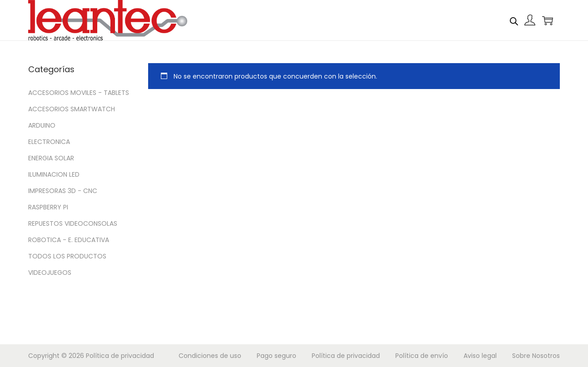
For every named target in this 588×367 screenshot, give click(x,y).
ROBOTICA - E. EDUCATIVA (69, 240)
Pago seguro (277, 356)
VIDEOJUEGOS (50, 273)
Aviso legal (480, 356)
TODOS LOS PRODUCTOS (67, 256)
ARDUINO (42, 125)
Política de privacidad (120, 356)
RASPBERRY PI (48, 207)
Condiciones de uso (210, 356)
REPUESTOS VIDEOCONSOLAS (73, 223)
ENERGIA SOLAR (51, 158)
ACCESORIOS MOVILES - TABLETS (79, 93)
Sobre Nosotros (536, 356)
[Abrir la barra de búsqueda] (514, 20)
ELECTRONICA (49, 142)
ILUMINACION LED (54, 174)
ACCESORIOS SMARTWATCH (72, 109)
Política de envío (422, 356)
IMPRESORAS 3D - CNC (63, 191)
